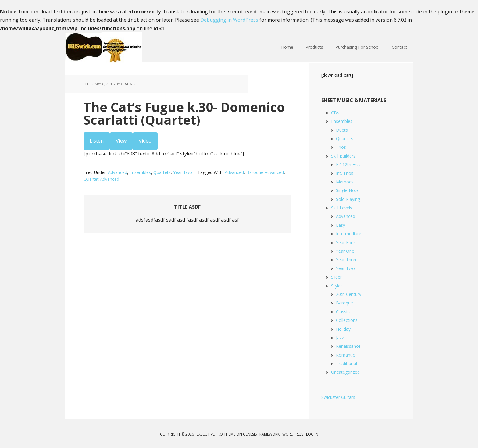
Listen (97, 140)
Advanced (118, 171)
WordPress (293, 433)
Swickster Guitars (338, 396)
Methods (345, 181)
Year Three (347, 258)
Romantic (345, 354)
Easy (341, 224)
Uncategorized (345, 371)
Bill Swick (105, 46)
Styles (337, 284)
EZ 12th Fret (348, 163)
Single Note (347, 189)
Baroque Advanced (265, 171)
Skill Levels (342, 206)
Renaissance (348, 345)
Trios (341, 146)
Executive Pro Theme (216, 433)
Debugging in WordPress (229, 19)
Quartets (162, 171)
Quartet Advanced (101, 178)
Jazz (340, 336)
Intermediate (349, 232)
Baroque (344, 302)
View (121, 140)
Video (145, 140)
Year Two (183, 171)
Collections (347, 319)
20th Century (349, 293)
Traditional (346, 362)
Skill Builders (343, 155)
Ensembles (140, 171)
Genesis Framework (261, 433)
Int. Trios (345, 172)
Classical (344, 310)
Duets (342, 129)
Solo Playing (348, 198)
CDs (335, 111)
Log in (312, 433)
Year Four (346, 241)
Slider (336, 276)
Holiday (343, 328)
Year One (345, 250)
